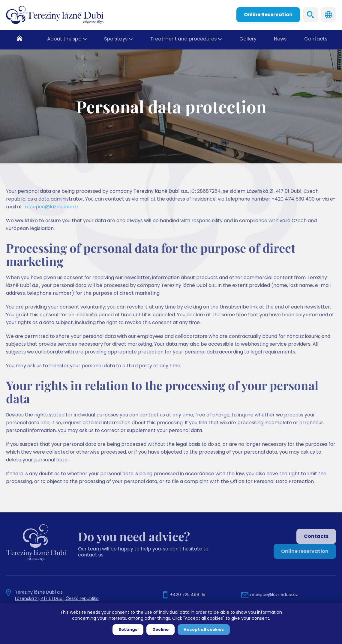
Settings (128, 629)
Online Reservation (268, 15)
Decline (160, 629)
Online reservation (305, 551)
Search (310, 15)
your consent (115, 612)
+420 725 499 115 (188, 595)
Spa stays (115, 40)
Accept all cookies (204, 629)
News (280, 40)
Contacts (316, 40)
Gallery (247, 40)
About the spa (64, 40)
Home (22, 40)
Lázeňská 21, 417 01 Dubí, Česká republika (57, 598)
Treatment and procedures (183, 40)
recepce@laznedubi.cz (52, 217)
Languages (328, 15)
